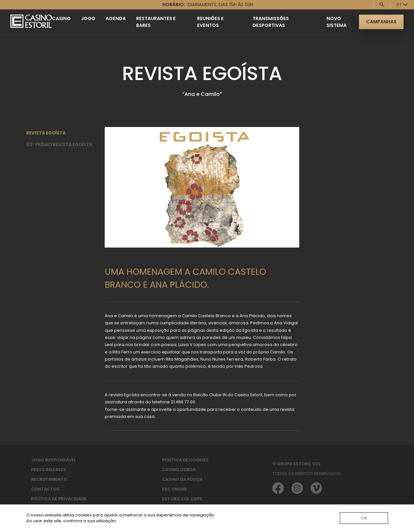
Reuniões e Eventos (210, 22)
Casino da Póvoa (182, 479)
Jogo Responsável (53, 460)
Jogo (88, 18)
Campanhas (381, 22)
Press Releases (49, 470)
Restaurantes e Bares (156, 22)
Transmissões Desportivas (271, 22)
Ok (364, 518)
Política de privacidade (59, 499)
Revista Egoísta (46, 133)
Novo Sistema (337, 22)
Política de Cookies (185, 460)
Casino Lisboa (179, 470)
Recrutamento (49, 479)
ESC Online (175, 489)
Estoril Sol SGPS (182, 499)
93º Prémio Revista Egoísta (59, 145)
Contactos (45, 489)
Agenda (116, 18)
